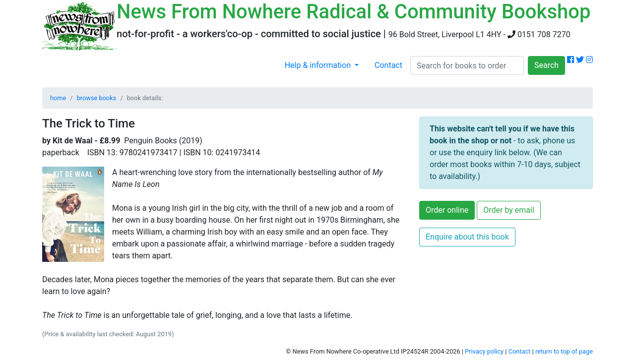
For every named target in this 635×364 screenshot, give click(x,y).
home (58, 98)
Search (546, 65)
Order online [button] (447, 210)
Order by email (509, 210)
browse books (97, 98)
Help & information (319, 65)
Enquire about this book (467, 237)
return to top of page (564, 351)
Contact (388, 65)
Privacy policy (484, 351)
